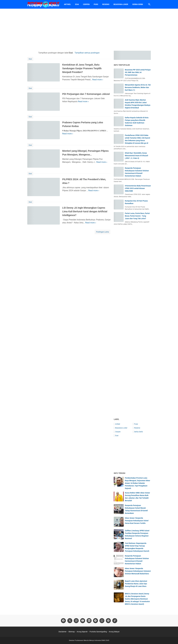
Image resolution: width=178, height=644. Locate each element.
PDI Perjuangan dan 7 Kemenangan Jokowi (86, 94)
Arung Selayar (114, 632)
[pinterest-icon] (108, 621)
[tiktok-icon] (115, 621)
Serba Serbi (138, 4)
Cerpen (86, 4)
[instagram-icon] (76, 621)
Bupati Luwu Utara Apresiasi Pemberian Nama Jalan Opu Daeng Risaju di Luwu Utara (136, 584)
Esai (77, 4)
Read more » (98, 80)
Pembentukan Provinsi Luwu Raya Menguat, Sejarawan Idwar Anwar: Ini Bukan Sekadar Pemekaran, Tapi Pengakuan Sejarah (137, 483)
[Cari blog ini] (149, 4)
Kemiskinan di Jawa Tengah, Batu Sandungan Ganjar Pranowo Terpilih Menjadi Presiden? (82, 68)
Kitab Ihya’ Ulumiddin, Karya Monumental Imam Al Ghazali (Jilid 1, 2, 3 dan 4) (136, 156)
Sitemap (72, 632)
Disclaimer (63, 632)
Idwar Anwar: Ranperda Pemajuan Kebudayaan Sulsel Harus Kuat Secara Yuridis (137, 521)
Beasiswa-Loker (121, 4)
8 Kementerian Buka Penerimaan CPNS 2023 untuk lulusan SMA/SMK (138, 188)
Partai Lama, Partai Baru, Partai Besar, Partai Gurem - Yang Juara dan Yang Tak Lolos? (137, 216)
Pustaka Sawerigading (98, 632)
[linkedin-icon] (89, 621)
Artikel (67, 4)
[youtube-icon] (83, 621)
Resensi (106, 4)
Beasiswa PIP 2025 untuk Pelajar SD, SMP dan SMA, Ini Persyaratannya (138, 72)
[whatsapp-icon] (102, 621)
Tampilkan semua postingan (87, 53)
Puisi (96, 4)
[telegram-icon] (95, 621)
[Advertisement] (89, 30)
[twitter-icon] (70, 621)
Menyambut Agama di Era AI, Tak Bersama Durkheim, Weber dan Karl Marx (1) (138, 87)
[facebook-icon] (63, 621)
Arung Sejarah (82, 632)
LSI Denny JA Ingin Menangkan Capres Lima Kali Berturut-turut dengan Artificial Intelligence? (85, 211)
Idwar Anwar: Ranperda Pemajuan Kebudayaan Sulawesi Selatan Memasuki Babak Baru (138, 571)
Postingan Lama (102, 232)
